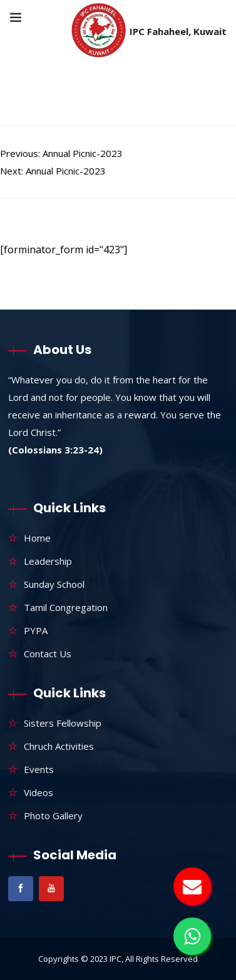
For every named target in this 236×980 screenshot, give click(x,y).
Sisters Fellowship (63, 723)
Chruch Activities (59, 746)
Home (37, 538)
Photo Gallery (53, 816)
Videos (38, 792)
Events (39, 769)
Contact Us (48, 654)
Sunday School (54, 584)
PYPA (36, 630)
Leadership (48, 561)
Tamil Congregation (66, 607)
